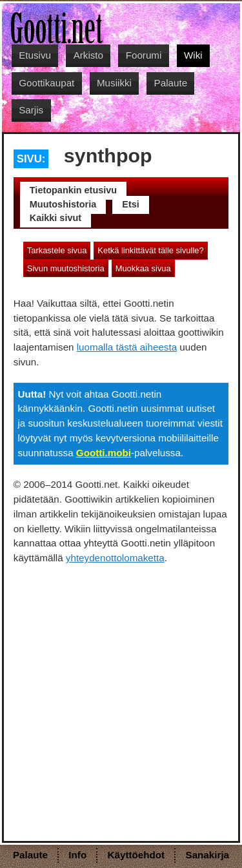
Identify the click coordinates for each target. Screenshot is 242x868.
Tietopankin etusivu (73, 190)
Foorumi (144, 55)
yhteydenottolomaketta (115, 558)
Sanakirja (208, 855)
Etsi (130, 204)
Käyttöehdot (136, 855)
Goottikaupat (46, 83)
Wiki (193, 55)
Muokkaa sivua (143, 268)
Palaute (171, 83)
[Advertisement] (121, 693)
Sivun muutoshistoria (66, 268)
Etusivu (35, 55)
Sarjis (31, 110)
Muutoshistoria (63, 204)
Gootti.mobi (104, 453)
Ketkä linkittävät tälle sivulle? (150, 250)
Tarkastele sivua (57, 250)
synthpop (108, 155)
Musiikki (114, 83)
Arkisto (88, 55)
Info (77, 855)
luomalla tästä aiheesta (127, 347)
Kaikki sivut (55, 218)
